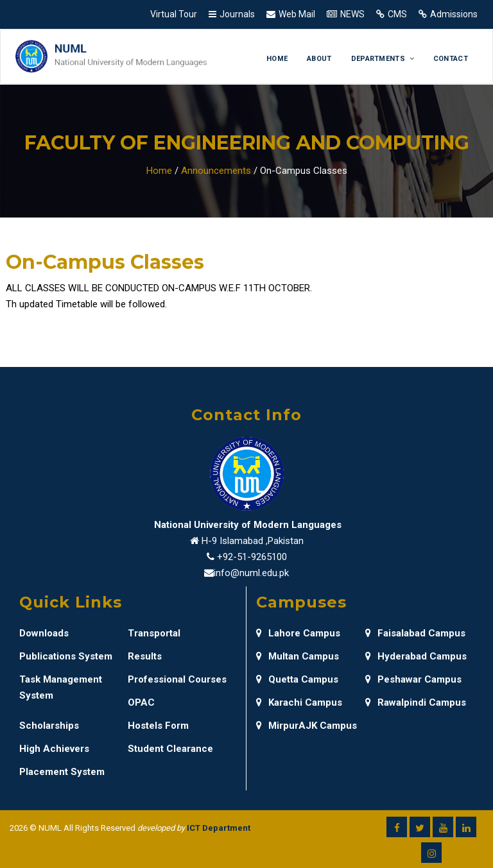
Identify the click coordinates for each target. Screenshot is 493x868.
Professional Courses (177, 679)
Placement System (62, 772)
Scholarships (49, 726)
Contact (451, 59)
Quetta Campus (297, 679)
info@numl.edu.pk (251, 573)
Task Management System (61, 687)
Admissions (454, 14)
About (319, 59)
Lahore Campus (298, 633)
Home (277, 59)
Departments (383, 59)
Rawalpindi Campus (416, 702)
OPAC (141, 702)
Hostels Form (158, 726)
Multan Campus (298, 656)
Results (145, 656)
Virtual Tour (174, 14)
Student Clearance (170, 749)
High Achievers (54, 749)
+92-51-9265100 (252, 557)
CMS (397, 14)
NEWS (352, 14)
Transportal (154, 633)
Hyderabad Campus (416, 656)
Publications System (66, 656)
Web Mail (297, 14)
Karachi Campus (299, 702)
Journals (237, 14)
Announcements (216, 171)
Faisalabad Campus (415, 633)
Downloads (44, 633)
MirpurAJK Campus (307, 726)
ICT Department (219, 828)
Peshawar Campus (413, 679)
